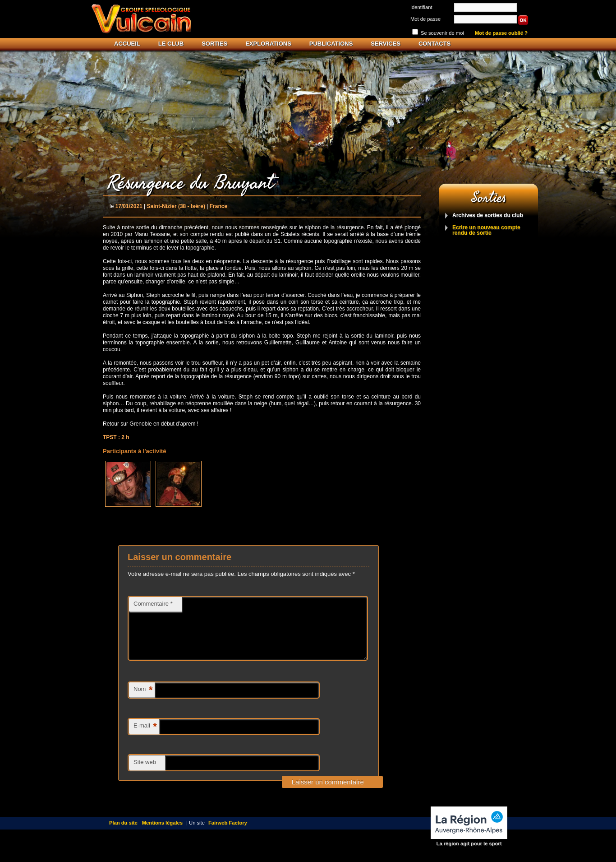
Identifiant (421, 7)
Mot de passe (425, 19)
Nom (143, 701)
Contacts (434, 44)
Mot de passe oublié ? (501, 33)
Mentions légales (162, 834)
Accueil (127, 44)
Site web (145, 773)
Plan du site (123, 834)
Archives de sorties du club (488, 215)
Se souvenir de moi (442, 33)
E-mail (145, 738)
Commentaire (153, 604)
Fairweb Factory (228, 834)
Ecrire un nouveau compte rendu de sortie (486, 230)
